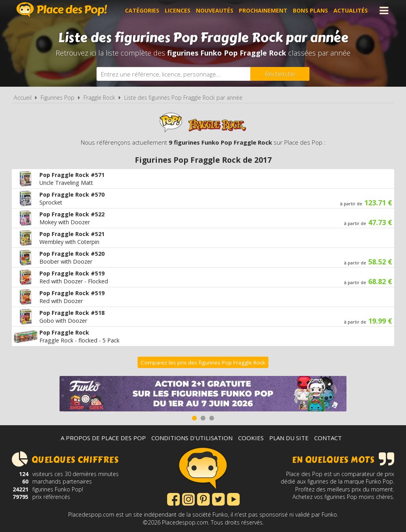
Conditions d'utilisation (192, 438)
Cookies (251, 438)
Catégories (142, 10)
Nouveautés (215, 10)
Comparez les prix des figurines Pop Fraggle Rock (203, 363)
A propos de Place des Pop (103, 438)
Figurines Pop (58, 98)
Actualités (351, 10)
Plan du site (289, 438)
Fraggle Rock (99, 98)
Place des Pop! (62, 10)
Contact (328, 438)
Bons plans (310, 10)
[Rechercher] (280, 74)
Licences (178, 10)
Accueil (23, 98)
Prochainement (263, 10)
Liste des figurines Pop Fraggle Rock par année (183, 98)
